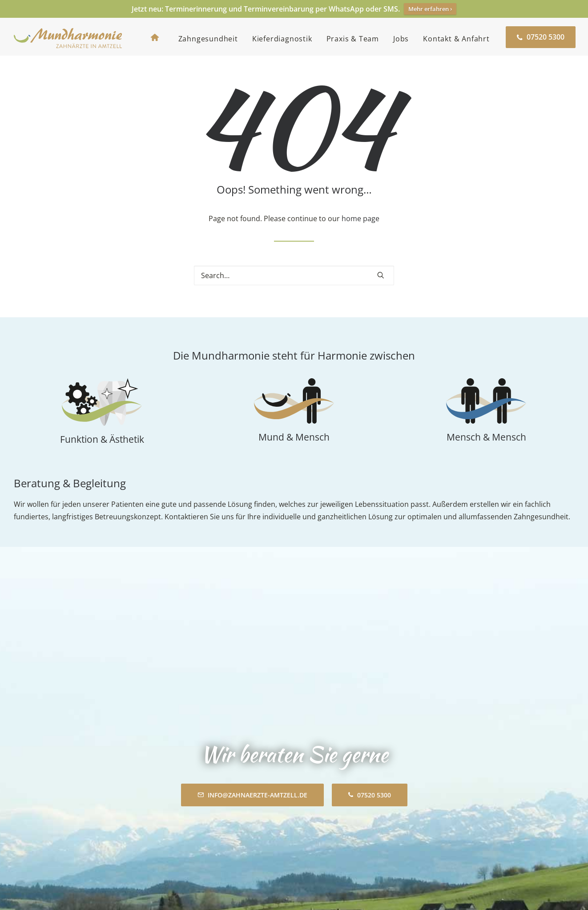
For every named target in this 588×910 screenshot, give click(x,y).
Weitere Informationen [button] (442, 819)
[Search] (294, 284)
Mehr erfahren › (430, 9)
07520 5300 (61, 848)
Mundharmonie (176, 783)
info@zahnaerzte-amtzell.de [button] (252, 666)
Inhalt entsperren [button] (442, 798)
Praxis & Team (353, 39)
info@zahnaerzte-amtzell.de (84, 861)
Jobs (401, 39)
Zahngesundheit (208, 39)
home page (360, 227)
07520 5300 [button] (370, 666)
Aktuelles (165, 848)
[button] (381, 284)
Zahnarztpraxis (39, 783)
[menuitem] (157, 37)
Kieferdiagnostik (282, 39)
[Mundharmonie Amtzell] (68, 37)
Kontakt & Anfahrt (456, 39)
